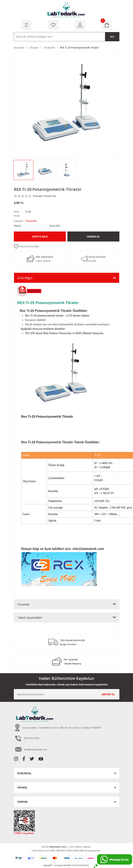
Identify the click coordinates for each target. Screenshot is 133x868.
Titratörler (31, 221)
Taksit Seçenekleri (30, 617)
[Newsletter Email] (67, 694)
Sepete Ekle (40, 236)
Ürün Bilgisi (25, 278)
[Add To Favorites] (67, 247)
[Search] (67, 37)
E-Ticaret (59, 865)
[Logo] (66, 10)
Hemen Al (93, 236)
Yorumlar (23, 604)
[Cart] (107, 25)
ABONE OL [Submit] (108, 694)
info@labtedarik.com (88, 549)
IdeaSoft (48, 865)
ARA (112, 37)
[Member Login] (80, 25)
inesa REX (55, 226)
